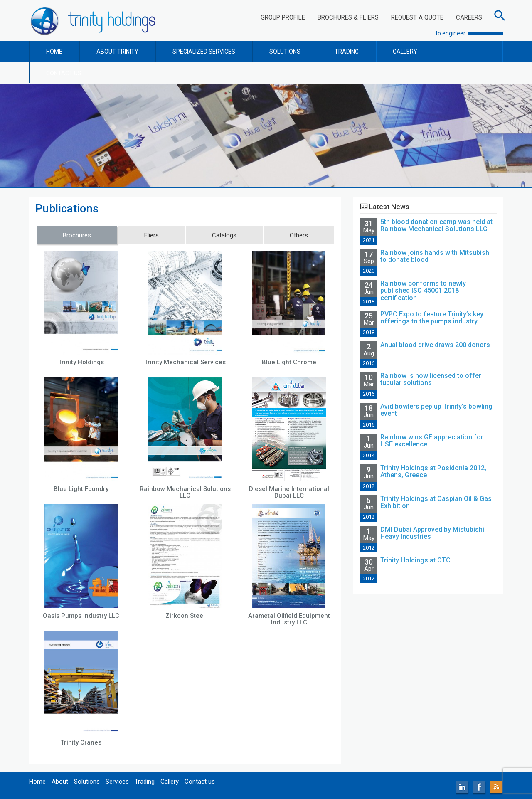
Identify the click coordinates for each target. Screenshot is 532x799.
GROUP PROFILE (283, 17)
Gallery (170, 782)
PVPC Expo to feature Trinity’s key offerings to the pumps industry (432, 318)
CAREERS (469, 17)
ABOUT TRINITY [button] (117, 52)
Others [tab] (299, 235)
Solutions (87, 782)
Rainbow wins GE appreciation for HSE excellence (432, 441)
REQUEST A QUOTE (417, 17)
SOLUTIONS (285, 52)
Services (117, 782)
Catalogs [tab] (224, 235)
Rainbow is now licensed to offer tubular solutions (431, 379)
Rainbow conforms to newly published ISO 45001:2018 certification (423, 291)
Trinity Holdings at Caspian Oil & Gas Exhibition (436, 502)
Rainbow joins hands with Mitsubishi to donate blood (436, 256)
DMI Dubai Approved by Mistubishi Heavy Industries (432, 533)
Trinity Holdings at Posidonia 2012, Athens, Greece (433, 472)
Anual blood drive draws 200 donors (435, 345)
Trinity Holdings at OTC (415, 560)
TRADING (347, 52)
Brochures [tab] (77, 235)
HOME (54, 52)
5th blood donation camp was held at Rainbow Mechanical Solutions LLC (436, 226)
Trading (145, 782)
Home (37, 782)
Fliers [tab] (151, 235)
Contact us (200, 782)
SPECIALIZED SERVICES (204, 52)
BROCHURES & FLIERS (348, 17)
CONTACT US (64, 73)
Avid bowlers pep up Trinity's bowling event (436, 410)
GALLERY (405, 52)
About (60, 782)
